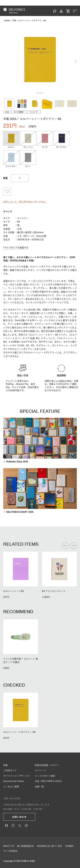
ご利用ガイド (10, 770)
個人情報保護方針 (25, 846)
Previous (4, 61)
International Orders (14, 781)
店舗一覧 (39, 787)
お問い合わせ (19, 817)
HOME (7, 20)
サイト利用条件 (10, 851)
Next (76, 61)
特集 (5, 765)
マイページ (40, 770)
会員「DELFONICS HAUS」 (49, 781)
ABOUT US (9, 846)
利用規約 (69, 846)
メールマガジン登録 (45, 776)
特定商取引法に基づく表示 (50, 846)
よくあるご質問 (11, 787)
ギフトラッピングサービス (17, 776)
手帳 (14, 20)
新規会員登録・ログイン (47, 765)
